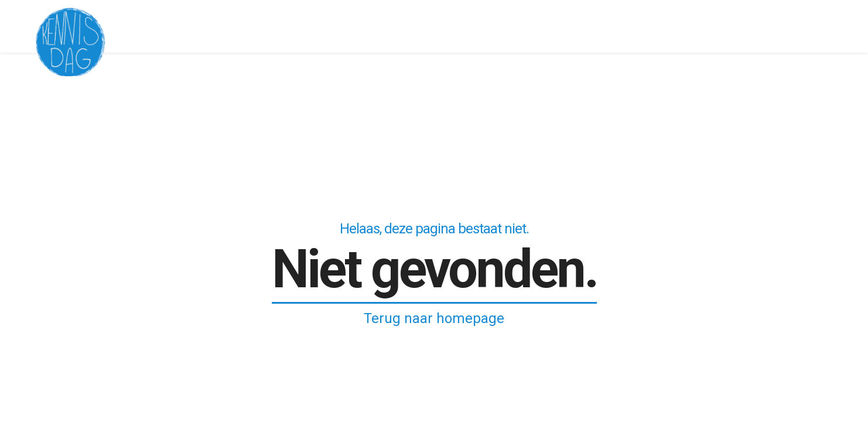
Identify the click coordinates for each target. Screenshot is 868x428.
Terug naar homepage (434, 318)
